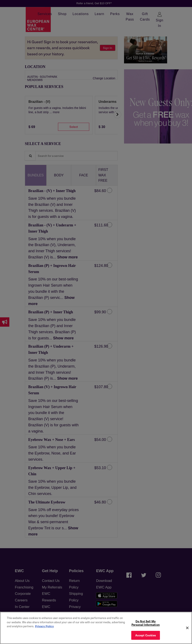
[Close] (187, 628)
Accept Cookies (146, 635)
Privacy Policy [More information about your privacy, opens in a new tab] (44, 626)
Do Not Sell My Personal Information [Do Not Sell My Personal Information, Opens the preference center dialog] (146, 623)
